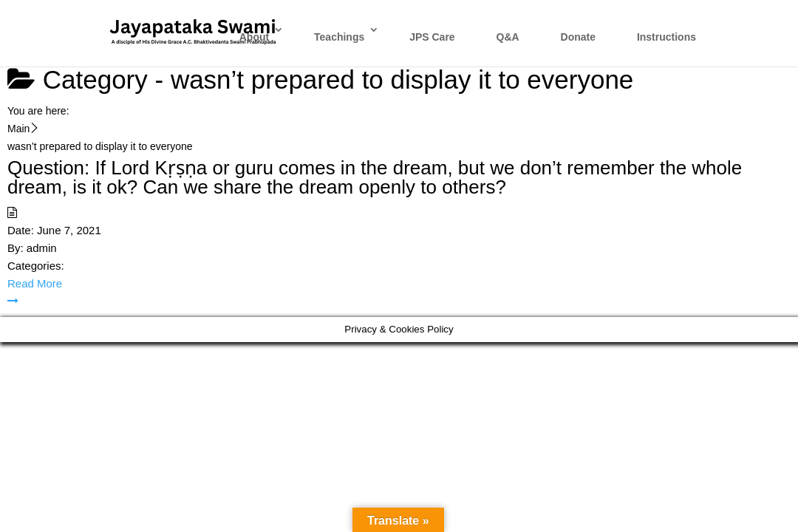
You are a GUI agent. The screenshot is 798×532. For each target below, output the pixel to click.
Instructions (666, 37)
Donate (578, 37)
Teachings (339, 37)
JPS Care (432, 37)
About (254, 37)
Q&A (508, 37)
